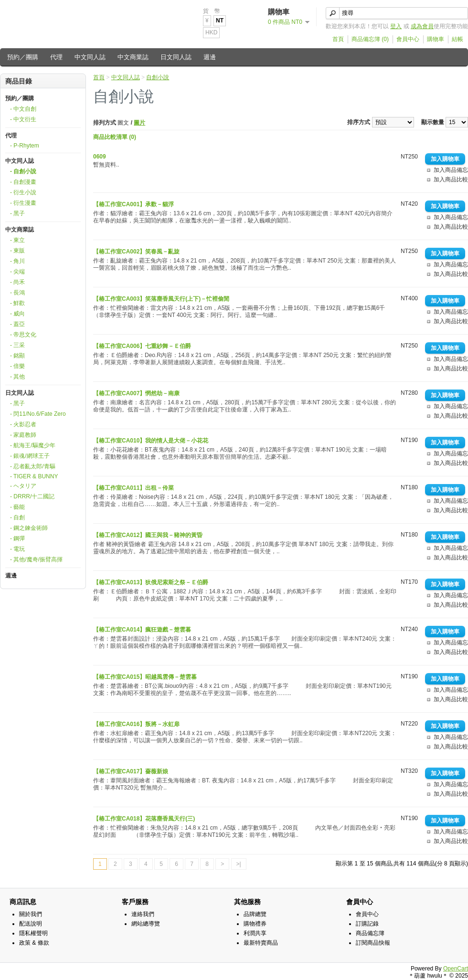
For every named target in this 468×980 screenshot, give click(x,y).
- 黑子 (17, 213)
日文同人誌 (176, 57)
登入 (396, 26)
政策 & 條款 (34, 943)
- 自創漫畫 (23, 182)
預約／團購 (23, 57)
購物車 (436, 39)
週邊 (210, 57)
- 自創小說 (23, 171)
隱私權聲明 (33, 933)
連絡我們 (143, 914)
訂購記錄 (367, 924)
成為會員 (422, 26)
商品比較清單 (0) (115, 137)
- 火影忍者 (23, 424)
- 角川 (17, 261)
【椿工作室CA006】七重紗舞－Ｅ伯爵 (142, 346)
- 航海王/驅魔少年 (33, 445)
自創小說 (158, 77)
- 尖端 (17, 272)
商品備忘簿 (370, 933)
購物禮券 (255, 924)
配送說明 (31, 924)
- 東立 (17, 240)
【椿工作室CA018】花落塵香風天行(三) (144, 819)
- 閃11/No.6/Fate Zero (38, 414)
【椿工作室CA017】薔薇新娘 (131, 771)
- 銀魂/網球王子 (30, 456)
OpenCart (456, 969)
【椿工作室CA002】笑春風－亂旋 (136, 252)
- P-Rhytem (25, 146)
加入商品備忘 (451, 170)
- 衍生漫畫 (23, 203)
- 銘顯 (17, 356)
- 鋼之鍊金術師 (29, 528)
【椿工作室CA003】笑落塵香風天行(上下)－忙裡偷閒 (161, 299)
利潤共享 (255, 933)
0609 (100, 157)
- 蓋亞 (17, 324)
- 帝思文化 (23, 335)
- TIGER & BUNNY (34, 476)
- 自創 (17, 517)
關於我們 (31, 914)
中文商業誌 (133, 57)
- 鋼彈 (17, 538)
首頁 (338, 39)
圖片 (139, 123)
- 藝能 (17, 507)
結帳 (457, 39)
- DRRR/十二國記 (32, 496)
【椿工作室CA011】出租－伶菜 (133, 488)
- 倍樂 (17, 366)
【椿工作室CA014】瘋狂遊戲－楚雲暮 (142, 630)
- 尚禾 (17, 282)
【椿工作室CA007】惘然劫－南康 (136, 393)
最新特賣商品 (261, 943)
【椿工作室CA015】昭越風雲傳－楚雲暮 (145, 677)
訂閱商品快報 (373, 943)
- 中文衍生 (23, 119)
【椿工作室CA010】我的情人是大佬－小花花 (151, 441)
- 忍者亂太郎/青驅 (33, 466)
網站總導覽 (146, 924)
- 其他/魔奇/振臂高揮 (36, 559)
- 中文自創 (23, 109)
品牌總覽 (255, 914)
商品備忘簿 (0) (370, 39)
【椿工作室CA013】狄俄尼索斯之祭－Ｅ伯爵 (151, 582)
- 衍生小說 (23, 192)
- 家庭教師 (23, 435)
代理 (56, 57)
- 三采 (17, 345)
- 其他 (17, 377)
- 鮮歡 (17, 303)
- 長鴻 (17, 293)
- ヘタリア (23, 486)
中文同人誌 (90, 57)
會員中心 (408, 39)
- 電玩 (17, 549)
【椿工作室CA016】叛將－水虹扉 (136, 724)
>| (239, 864)
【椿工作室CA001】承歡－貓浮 (133, 204)
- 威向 (17, 314)
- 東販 (17, 251)
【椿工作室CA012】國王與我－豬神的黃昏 (148, 535)
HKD (211, 32)
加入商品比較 (451, 179)
